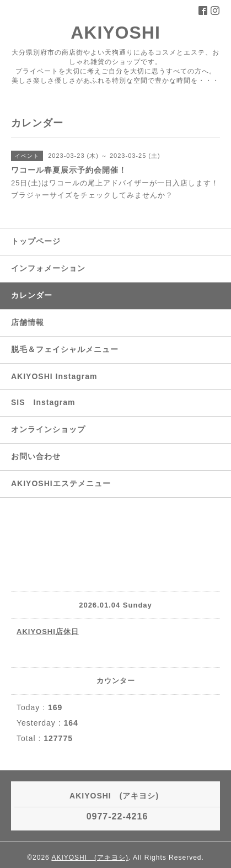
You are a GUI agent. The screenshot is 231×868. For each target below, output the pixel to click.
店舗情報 (28, 322)
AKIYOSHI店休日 (48, 632)
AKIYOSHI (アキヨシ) (90, 858)
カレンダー (32, 295)
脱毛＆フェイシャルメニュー (65, 349)
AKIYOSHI (125, 33)
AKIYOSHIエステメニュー (61, 483)
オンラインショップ (48, 429)
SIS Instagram (43, 402)
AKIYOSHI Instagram (54, 376)
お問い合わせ (36, 456)
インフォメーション (48, 268)
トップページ (36, 241)
